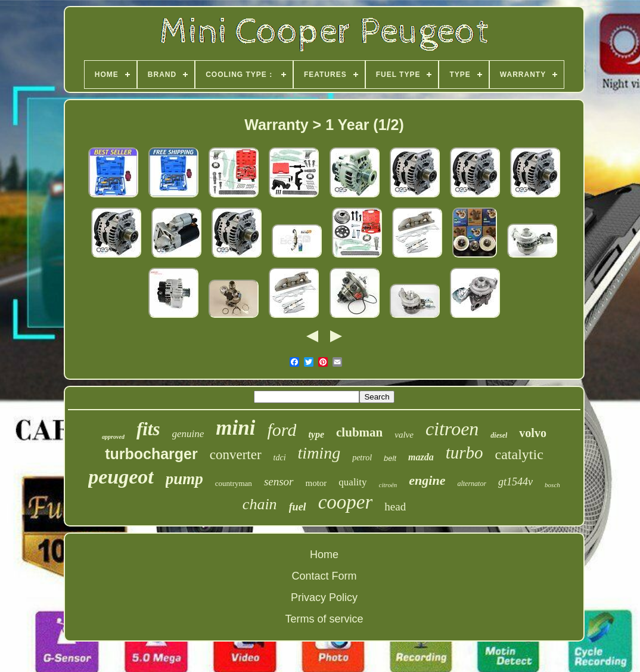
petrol (362, 458)
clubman (359, 432)
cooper (346, 502)
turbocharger (151, 454)
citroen (452, 429)
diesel (499, 435)
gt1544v (515, 482)
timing (319, 453)
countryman (234, 483)
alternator (472, 484)
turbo (465, 453)
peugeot (121, 477)
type (316, 434)
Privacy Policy (324, 597)
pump (184, 479)
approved (113, 437)
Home (324, 555)
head (395, 507)
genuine (188, 434)
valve (404, 435)
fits (148, 429)
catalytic (519, 454)
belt (390, 458)
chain (260, 504)
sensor (279, 481)
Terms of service (324, 619)
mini (235, 428)
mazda (421, 457)
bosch (552, 485)
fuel (298, 507)
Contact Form (324, 576)
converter (236, 455)
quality (352, 482)
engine (427, 480)
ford (282, 430)
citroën (388, 485)
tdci (280, 458)
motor (316, 483)
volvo (533, 433)
